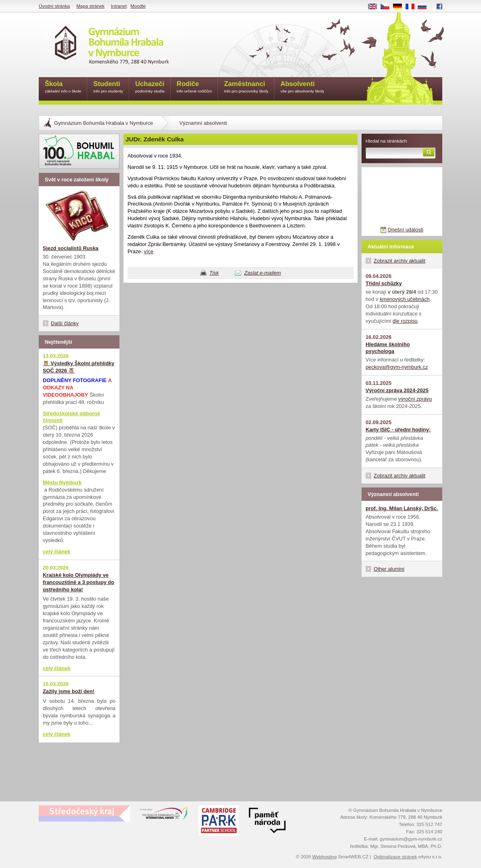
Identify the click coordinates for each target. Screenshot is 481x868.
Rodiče (194, 87)
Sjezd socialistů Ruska (71, 248)
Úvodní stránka (54, 6)
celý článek (56, 552)
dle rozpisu (405, 321)
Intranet (119, 6)
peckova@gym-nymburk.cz (397, 367)
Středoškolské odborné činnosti (71, 417)
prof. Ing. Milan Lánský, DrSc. (402, 508)
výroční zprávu (415, 399)
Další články (65, 323)
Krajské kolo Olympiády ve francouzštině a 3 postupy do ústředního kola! (78, 582)
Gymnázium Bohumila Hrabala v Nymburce (104, 123)
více (149, 251)
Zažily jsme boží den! (69, 691)
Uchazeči (150, 87)
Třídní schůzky (384, 283)
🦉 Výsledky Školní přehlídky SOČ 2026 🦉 (78, 367)
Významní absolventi (203, 123)
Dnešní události (406, 230)
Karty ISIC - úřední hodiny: (398, 430)
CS (388, 7)
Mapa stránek (90, 6)
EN (375, 7)
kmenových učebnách (405, 299)
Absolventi (302, 87)
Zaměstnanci (246, 87)
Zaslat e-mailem (262, 273)
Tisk (214, 273)
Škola (63, 87)
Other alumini (389, 569)
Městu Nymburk (62, 482)
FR (413, 7)
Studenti (108, 87)
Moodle (138, 6)
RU (425, 7)
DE (400, 7)
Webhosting (325, 857)
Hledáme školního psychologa (388, 348)
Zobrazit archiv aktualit (399, 261)
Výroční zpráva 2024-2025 (397, 390)
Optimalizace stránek (395, 857)
